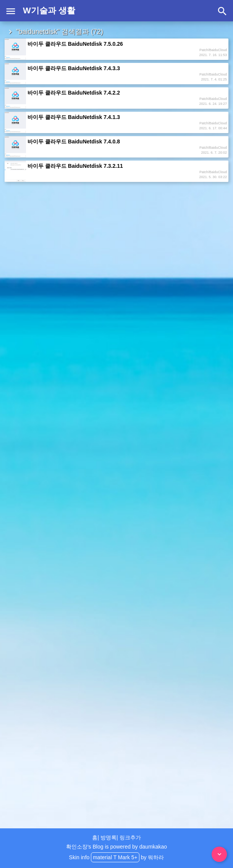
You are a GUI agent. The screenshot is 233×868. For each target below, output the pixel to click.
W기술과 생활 (49, 10)
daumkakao (153, 847)
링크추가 (130, 837)
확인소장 (77, 847)
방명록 (108, 837)
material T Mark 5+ (115, 857)
